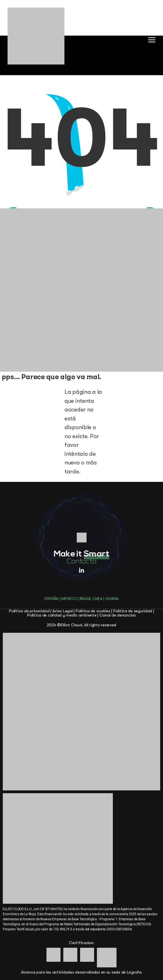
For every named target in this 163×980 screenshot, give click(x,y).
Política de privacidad (29, 611)
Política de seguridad (133, 611)
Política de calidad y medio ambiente (62, 615)
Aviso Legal (63, 611)
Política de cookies (93, 611)
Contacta (82, 562)
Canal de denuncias (118, 615)
